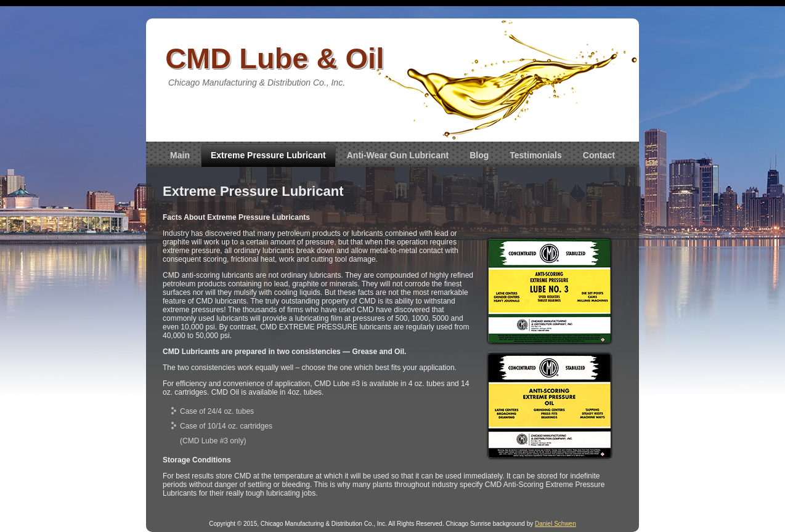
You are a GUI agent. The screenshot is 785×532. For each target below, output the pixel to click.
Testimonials (536, 155)
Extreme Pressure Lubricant (268, 155)
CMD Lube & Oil (275, 58)
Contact (599, 155)
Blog (479, 155)
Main (180, 155)
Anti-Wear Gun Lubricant (398, 155)
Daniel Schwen (555, 524)
